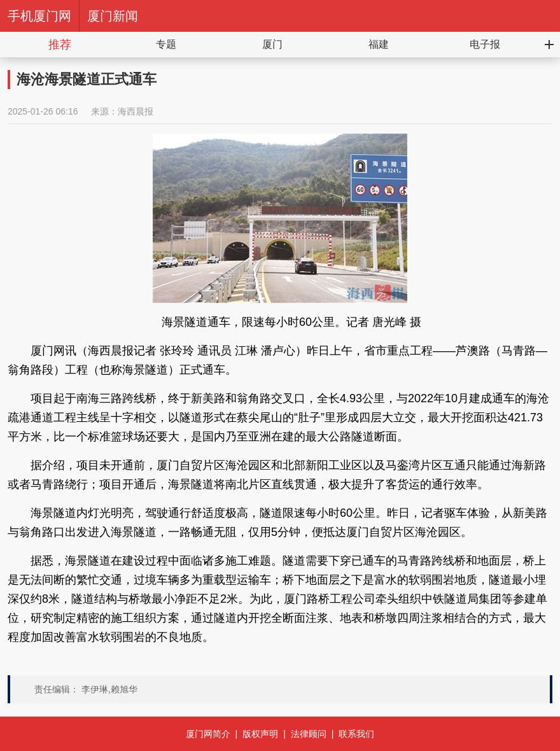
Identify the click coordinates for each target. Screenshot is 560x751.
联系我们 (356, 734)
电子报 (485, 44)
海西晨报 (136, 111)
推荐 (60, 45)
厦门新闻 (113, 16)
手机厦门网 (39, 16)
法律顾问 (309, 734)
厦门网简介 (208, 734)
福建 (379, 44)
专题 (166, 44)
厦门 (272, 44)
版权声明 (260, 734)
